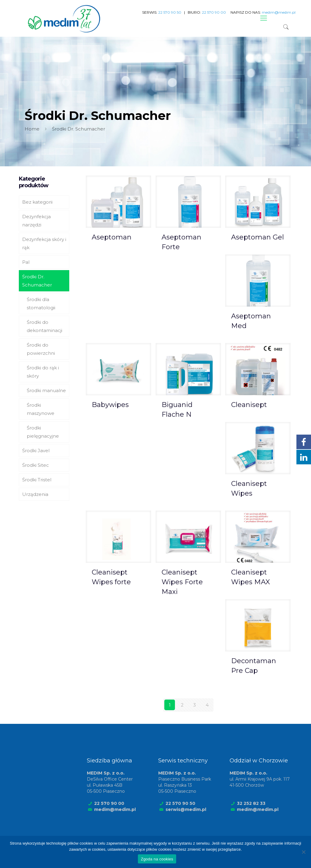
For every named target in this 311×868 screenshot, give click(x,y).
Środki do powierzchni (41, 349)
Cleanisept (249, 405)
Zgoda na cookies (157, 859)
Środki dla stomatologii (41, 303)
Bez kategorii (37, 202)
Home (32, 129)
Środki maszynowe (41, 409)
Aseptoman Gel (258, 237)
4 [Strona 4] (207, 705)
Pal (26, 262)
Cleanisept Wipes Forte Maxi (182, 582)
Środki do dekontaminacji (44, 326)
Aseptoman (112, 237)
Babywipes (110, 405)
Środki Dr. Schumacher (37, 281)
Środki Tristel (37, 480)
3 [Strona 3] (195, 705)
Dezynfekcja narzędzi (36, 221)
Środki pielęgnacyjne (43, 432)
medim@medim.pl (115, 809)
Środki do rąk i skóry (43, 372)
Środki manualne (46, 390)
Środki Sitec (36, 465)
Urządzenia (35, 494)
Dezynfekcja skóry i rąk (44, 243)
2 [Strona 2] (182, 705)
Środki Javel (36, 451)
